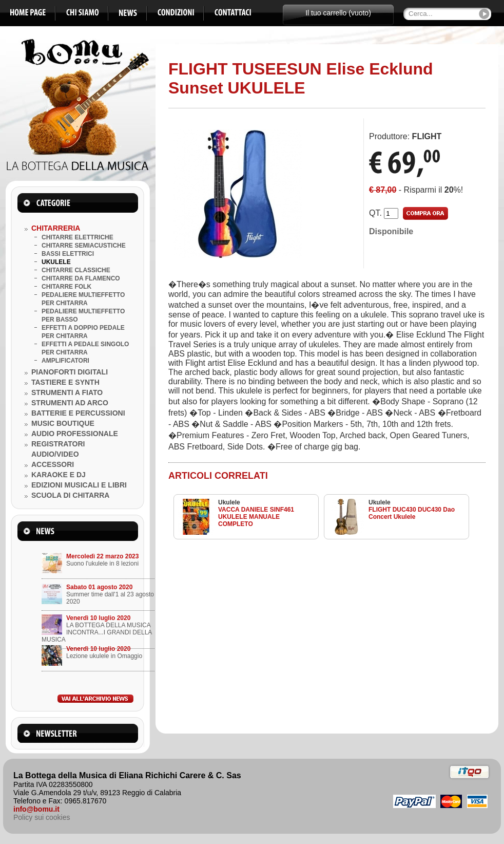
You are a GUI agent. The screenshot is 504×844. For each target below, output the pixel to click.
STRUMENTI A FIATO (67, 392)
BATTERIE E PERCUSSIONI (78, 413)
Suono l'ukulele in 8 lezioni (102, 564)
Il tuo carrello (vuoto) (338, 13)
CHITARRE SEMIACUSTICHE (84, 246)
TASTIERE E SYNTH (65, 382)
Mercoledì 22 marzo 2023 (102, 556)
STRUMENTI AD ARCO (70, 403)
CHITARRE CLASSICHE (76, 270)
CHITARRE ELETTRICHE (77, 237)
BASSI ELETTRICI (68, 254)
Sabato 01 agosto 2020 (99, 587)
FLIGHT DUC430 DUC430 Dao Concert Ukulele (412, 513)
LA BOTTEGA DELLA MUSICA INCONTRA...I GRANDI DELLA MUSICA (97, 632)
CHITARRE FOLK (66, 287)
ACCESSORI (53, 464)
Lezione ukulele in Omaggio (104, 656)
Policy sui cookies (42, 817)
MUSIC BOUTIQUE (63, 423)
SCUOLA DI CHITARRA (70, 495)
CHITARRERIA (56, 228)
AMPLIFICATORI (65, 361)
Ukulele (229, 502)
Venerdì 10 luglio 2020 (98, 618)
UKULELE (56, 262)
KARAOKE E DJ (59, 475)
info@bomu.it (36, 809)
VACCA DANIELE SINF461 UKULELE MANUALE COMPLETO (256, 517)
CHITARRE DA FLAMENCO (81, 278)
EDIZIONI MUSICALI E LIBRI (79, 485)
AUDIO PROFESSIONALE (75, 434)
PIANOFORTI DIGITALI (70, 372)
